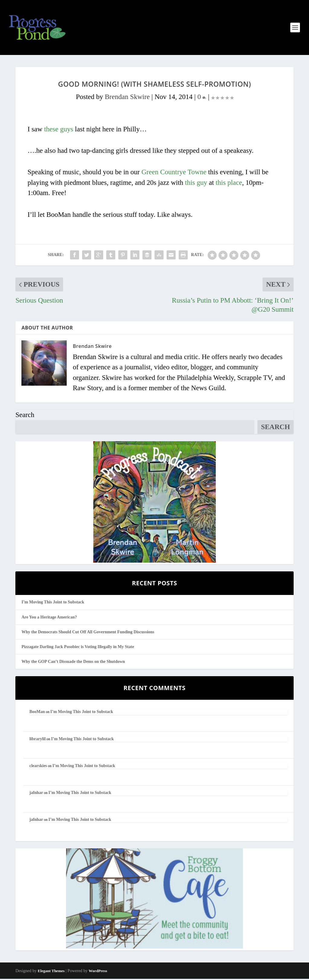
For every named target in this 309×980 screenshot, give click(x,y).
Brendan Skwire (127, 98)
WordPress (98, 972)
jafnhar (36, 794)
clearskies (38, 767)
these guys (59, 130)
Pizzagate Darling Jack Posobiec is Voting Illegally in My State (78, 648)
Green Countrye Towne (174, 173)
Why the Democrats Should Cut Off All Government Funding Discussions (88, 633)
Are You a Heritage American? (49, 618)
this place (229, 184)
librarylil (37, 740)
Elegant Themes (51, 972)
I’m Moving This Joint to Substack (53, 603)
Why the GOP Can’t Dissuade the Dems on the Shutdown (73, 663)
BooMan (37, 713)
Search (25, 416)
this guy (196, 184)
